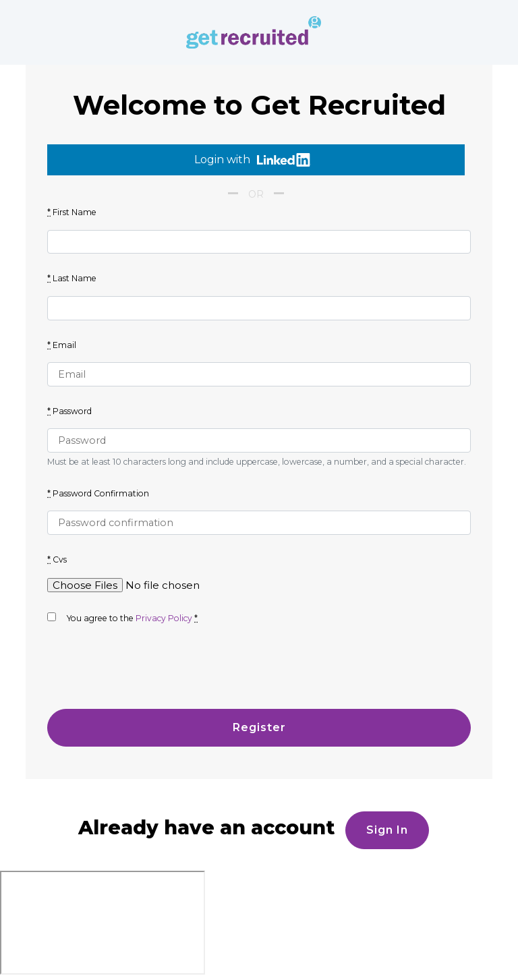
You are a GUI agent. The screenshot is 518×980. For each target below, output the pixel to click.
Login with (253, 160)
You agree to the (122, 618)
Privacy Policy (164, 618)
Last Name (72, 278)
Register (259, 727)
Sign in (387, 830)
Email (62, 345)
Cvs (57, 559)
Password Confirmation (98, 493)
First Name (72, 212)
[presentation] (150, 672)
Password (69, 411)
